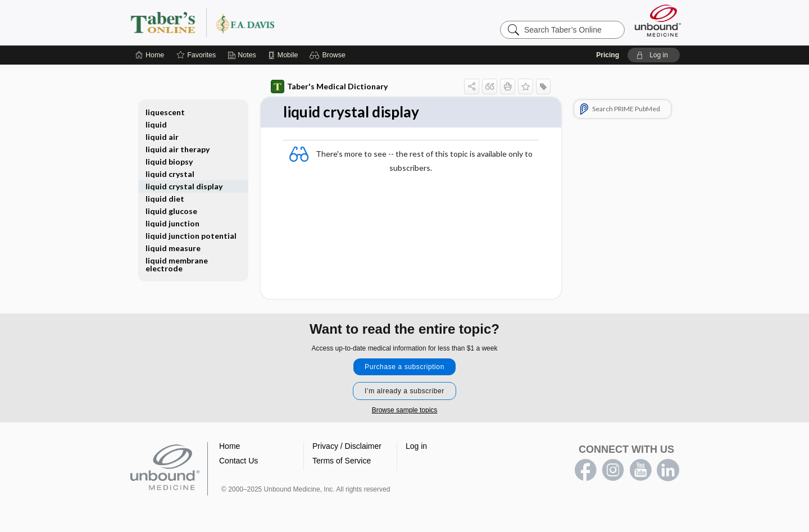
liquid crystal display (184, 186)
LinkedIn (668, 470)
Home (229, 446)
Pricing (608, 55)
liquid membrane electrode (177, 264)
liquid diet (165, 199)
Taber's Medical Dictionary (329, 87)
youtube (640, 470)
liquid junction (172, 223)
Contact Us (238, 461)
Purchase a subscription (404, 367)
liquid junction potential (191, 236)
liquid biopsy (169, 162)
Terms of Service (342, 461)
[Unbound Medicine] (658, 21)
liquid (156, 124)
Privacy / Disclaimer (347, 446)
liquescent (165, 112)
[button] (329, 55)
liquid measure (173, 248)
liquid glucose (171, 211)
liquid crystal (170, 174)
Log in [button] (416, 446)
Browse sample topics (405, 410)
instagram (613, 470)
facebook (585, 470)
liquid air (162, 137)
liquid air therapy (178, 149)
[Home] (150, 55)
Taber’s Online (270, 22)
